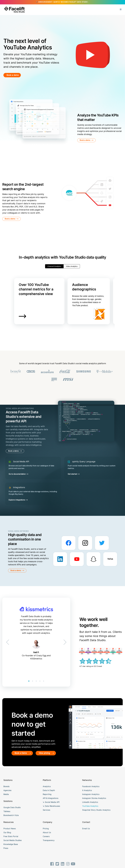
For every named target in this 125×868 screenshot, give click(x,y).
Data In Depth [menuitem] (49, 794)
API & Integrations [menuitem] (51, 802)
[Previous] (8, 642)
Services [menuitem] (46, 813)
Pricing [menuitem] (46, 832)
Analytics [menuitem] (47, 790)
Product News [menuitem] (10, 832)
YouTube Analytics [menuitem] (90, 809)
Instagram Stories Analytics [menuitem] (94, 802)
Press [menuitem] (6, 851)
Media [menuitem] (6, 798)
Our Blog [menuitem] (7, 836)
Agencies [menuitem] (7, 794)
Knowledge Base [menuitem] (11, 848)
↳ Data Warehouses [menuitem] (51, 809)
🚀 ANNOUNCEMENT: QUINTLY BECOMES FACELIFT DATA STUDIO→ (62, 2)
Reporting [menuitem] (47, 798)
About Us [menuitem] (47, 836)
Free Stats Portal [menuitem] (11, 840)
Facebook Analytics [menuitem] (91, 790)
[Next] (64, 642)
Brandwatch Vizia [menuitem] (11, 819)
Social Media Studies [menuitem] (13, 844)
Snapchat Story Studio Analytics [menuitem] (96, 813)
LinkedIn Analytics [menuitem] (90, 806)
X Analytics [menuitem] (87, 794)
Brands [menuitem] (6, 790)
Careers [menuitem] (46, 840)
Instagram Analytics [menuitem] (91, 798)
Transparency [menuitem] (49, 844)
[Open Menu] (121, 10)
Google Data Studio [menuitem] (12, 811)
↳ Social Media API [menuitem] (51, 806)
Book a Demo (24, 753)
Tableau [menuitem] (7, 815)
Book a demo (14, 75)
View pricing (24, 756)
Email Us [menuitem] (86, 832)
